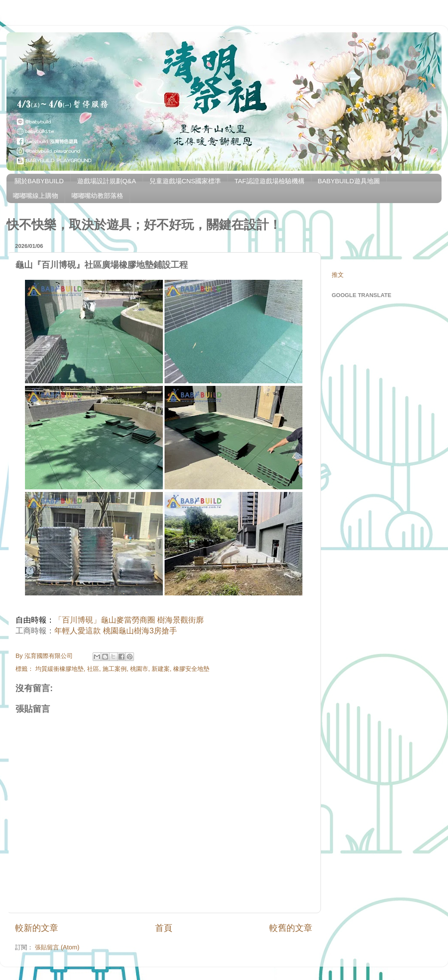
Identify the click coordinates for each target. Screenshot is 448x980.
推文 (338, 275)
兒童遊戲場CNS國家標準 (185, 181)
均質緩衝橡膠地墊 (59, 669)
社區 (93, 669)
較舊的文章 (291, 928)
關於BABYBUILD (39, 181)
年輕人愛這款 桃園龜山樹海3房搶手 (116, 631)
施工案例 (115, 669)
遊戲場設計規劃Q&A (107, 181)
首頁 (164, 928)
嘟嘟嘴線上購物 (36, 196)
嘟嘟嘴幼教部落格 (97, 196)
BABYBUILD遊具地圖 (349, 181)
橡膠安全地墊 (191, 669)
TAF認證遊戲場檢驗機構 (269, 181)
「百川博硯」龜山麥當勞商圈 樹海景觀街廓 (129, 620)
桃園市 (139, 669)
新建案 (161, 669)
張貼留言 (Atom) (57, 947)
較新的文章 (37, 928)
